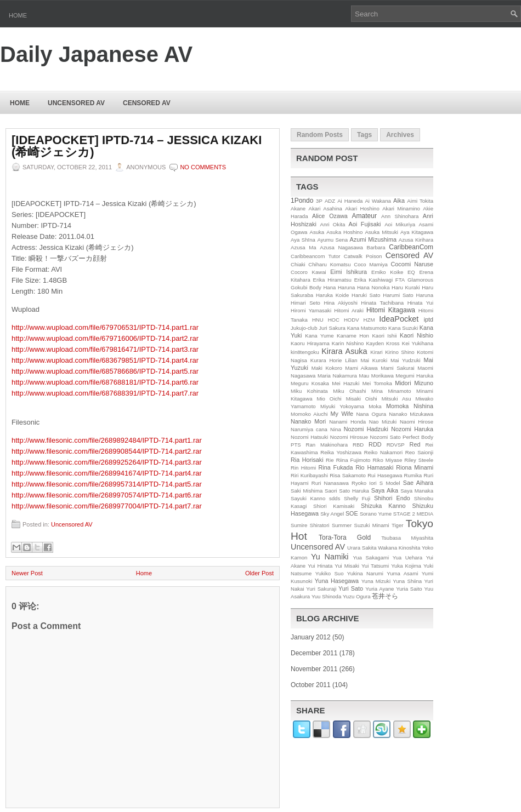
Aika (399, 201)
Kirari (376, 352)
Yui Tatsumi (375, 566)
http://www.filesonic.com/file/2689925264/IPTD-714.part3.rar (107, 462)
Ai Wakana (378, 201)
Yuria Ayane (380, 589)
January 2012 (311, 637)
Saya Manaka (417, 491)
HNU (318, 320)
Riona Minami (415, 467)
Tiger (398, 525)
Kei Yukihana (418, 343)
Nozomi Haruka (412, 429)
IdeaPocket (399, 319)
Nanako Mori (308, 421)
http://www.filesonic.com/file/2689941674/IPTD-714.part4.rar (107, 473)
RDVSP (396, 445)
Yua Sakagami (371, 557)
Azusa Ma (304, 247)
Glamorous (420, 280)
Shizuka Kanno (383, 506)
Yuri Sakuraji (321, 589)
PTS (296, 445)
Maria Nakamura (337, 376)
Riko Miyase (388, 460)
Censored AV (147, 103)
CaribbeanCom (411, 247)
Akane (298, 208)
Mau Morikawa (376, 376)
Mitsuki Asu (397, 399)
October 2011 (311, 685)
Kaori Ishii (384, 336)
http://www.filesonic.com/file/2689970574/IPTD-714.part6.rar (107, 495)
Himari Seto (305, 303)
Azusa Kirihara (416, 240)
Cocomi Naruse (412, 264)
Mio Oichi (329, 399)
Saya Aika (385, 490)
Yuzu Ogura (357, 596)
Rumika (413, 475)
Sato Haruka (354, 491)
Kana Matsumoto (367, 328)
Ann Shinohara (400, 216)
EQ (411, 272)
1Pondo (302, 201)
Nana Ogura (371, 414)
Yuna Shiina (407, 581)
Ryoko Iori (364, 483)
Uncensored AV (76, 103)
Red (415, 444)
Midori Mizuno (414, 383)
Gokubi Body (306, 287)
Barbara (376, 247)
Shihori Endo (392, 498)
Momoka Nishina (410, 406)
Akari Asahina (325, 208)
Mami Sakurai (397, 368)
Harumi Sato (398, 295)
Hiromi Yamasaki (311, 310)
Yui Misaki (347, 566)
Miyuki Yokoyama (342, 406)
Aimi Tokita (420, 201)
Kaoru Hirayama (310, 343)
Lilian (351, 360)
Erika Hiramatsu (332, 280)
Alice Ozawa (330, 216)
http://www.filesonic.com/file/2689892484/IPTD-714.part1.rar (107, 440)
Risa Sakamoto (348, 475)
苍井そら (385, 596)
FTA (400, 280)
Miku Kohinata (309, 391)
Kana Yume (319, 336)
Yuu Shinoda (326, 596)
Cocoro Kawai (308, 272)
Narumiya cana (309, 429)
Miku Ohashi (349, 391)
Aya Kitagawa (417, 232)
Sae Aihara (418, 483)
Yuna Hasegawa (337, 581)
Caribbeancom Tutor (316, 256)
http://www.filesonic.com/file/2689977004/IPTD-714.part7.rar (107, 506)
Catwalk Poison (363, 256)
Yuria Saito (409, 589)
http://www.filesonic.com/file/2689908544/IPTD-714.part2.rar (107, 451)
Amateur (364, 216)
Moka (375, 406)
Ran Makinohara (327, 445)
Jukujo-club (304, 328)
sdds (335, 498)
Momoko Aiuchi (309, 414)
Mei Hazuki (346, 383)
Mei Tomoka (377, 383)
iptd (429, 319)
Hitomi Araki (349, 310)
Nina (336, 429)
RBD (358, 445)
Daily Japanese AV (96, 54)
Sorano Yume (376, 514)
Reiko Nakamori (383, 452)
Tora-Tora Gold (345, 537)
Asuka (317, 232)
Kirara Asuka (344, 351)
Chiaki (298, 264)
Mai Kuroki (374, 360)
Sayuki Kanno (308, 498)
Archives (400, 135)
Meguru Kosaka (310, 383)
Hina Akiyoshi (340, 303)
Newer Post (27, 573)
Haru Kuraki (406, 287)
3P (319, 201)
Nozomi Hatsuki (309, 437)
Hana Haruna (339, 287)
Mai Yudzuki (406, 360)
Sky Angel (332, 514)
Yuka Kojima (406, 566)
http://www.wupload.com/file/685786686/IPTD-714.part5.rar (105, 371)
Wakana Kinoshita (399, 548)
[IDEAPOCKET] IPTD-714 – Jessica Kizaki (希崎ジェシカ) (137, 146)
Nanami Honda (347, 422)
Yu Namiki (330, 557)
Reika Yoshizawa (341, 452)
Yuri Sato (351, 588)
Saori (331, 491)
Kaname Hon (353, 336)
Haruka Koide (332, 295)
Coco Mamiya (371, 264)
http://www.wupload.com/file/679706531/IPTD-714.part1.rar (105, 327)
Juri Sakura (332, 328)
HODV (352, 320)
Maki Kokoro (327, 368)
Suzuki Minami (372, 525)
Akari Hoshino (362, 208)
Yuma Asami (402, 573)
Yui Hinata (320, 566)
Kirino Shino (400, 352)
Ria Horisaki (307, 460)
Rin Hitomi (303, 468)
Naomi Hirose (417, 422)
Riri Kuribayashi (309, 475)
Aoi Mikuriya (400, 224)
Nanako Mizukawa (411, 414)
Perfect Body (418, 437)
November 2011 (314, 669)
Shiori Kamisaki (334, 506)
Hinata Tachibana (382, 303)
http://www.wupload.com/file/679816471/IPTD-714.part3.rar (105, 349)
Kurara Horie (326, 360)
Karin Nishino (348, 343)
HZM (369, 320)
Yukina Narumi (365, 573)
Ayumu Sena (332, 240)
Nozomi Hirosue (349, 437)
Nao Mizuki (383, 422)
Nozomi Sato (386, 437)
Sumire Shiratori (310, 525)
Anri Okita (332, 224)
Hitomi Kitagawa (391, 310)
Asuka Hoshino (344, 232)
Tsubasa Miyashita (407, 538)
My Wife (342, 414)
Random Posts (320, 135)
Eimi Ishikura (349, 272)
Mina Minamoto (391, 391)
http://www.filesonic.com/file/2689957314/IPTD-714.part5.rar (107, 484)
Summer (342, 525)
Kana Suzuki (403, 328)
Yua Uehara (408, 557)
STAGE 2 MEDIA (413, 514)
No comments (203, 167)
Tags (364, 135)
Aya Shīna (303, 240)
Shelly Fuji (357, 498)
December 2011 (314, 653)
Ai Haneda (350, 201)
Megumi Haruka (414, 376)
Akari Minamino (401, 208)
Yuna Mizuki (376, 581)
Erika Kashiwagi (373, 280)
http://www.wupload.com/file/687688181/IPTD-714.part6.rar (105, 382)
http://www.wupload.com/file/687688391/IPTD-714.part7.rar (105, 393)
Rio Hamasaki (374, 467)
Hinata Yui (420, 303)
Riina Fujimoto (353, 460)
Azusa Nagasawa (341, 247)
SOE (352, 513)
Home (18, 15)
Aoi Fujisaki (365, 224)
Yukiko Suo (330, 573)
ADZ (330, 201)
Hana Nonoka (373, 287)
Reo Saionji (419, 452)
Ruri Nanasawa (330, 483)
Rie (330, 460)
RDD (375, 444)
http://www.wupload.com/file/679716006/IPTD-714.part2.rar (105, 338)
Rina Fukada (336, 467)
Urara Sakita (362, 548)
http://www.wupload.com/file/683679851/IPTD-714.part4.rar (105, 360)
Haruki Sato (366, 295)
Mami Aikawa (361, 368)
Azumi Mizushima (373, 239)
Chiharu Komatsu (329, 264)
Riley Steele (419, 460)
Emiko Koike (387, 272)
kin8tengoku (305, 352)
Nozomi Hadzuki (366, 429)
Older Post (259, 573)
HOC (334, 320)
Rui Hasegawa (385, 475)
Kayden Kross (383, 343)
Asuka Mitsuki (381, 232)
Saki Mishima (307, 491)
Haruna (425, 295)
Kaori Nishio (417, 335)
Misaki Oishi (362, 399)
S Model (390, 483)
